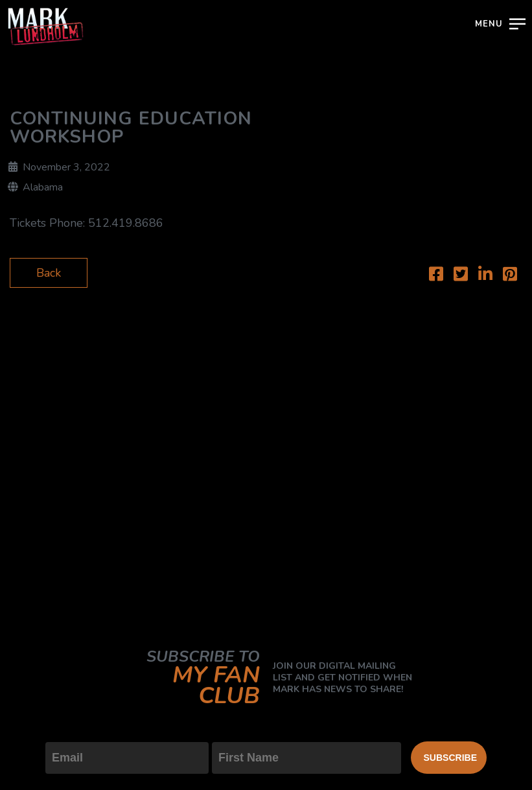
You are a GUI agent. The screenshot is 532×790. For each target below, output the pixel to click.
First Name (241, 731)
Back (49, 273)
